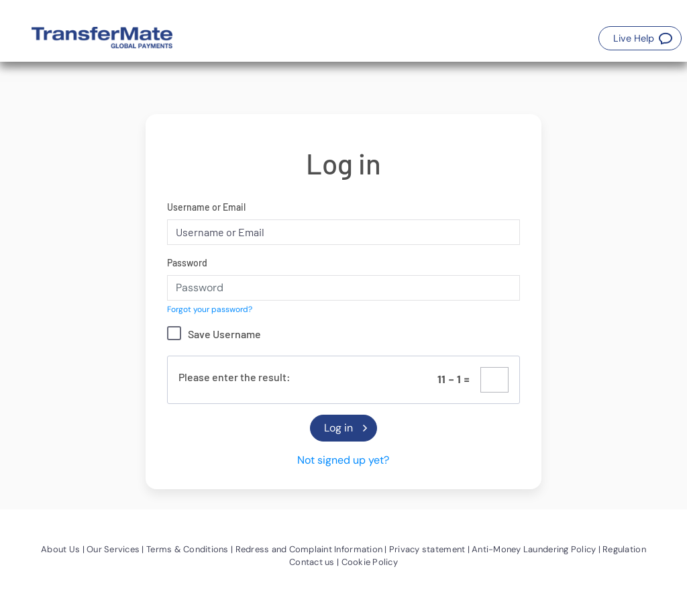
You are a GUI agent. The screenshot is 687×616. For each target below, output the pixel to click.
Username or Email (206, 207)
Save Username (224, 334)
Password (187, 263)
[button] (640, 38)
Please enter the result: (234, 377)
